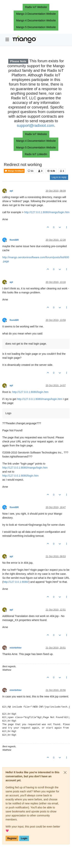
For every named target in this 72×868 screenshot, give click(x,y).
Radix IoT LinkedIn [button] (36, 154)
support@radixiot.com (35, 126)
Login (24, 838)
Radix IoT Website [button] (36, 7)
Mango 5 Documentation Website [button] (36, 27)
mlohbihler (16, 648)
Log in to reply (59, 177)
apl (11, 191)
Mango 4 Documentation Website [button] (36, 20)
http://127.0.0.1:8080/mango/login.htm (47, 212)
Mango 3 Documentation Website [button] (36, 14)
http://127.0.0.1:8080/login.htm (30, 392)
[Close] (65, 772)
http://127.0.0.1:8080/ (16, 582)
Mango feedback (14, 171)
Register (12, 838)
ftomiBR (14, 240)
